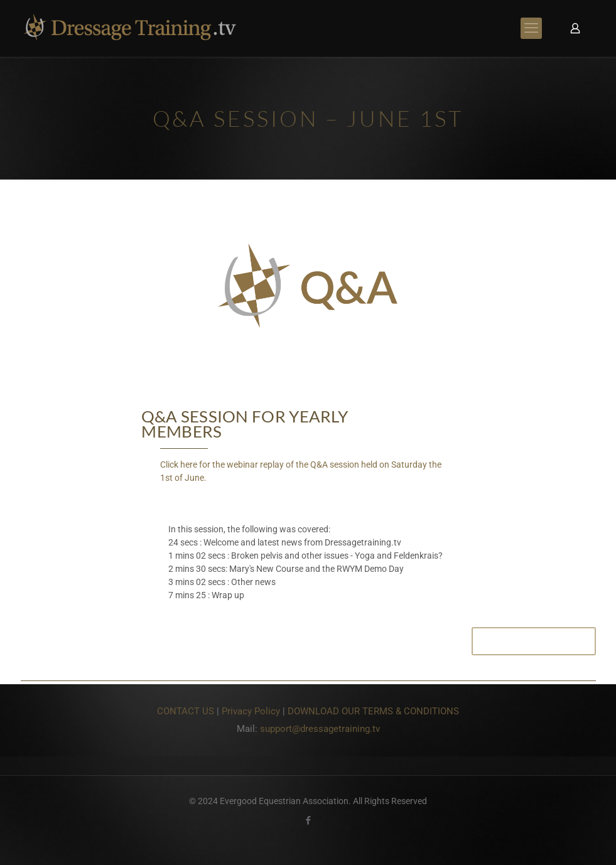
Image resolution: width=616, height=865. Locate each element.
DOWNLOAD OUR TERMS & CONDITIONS (373, 711)
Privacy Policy (251, 711)
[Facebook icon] (308, 820)
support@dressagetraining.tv (320, 729)
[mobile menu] (531, 28)
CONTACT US (186, 711)
